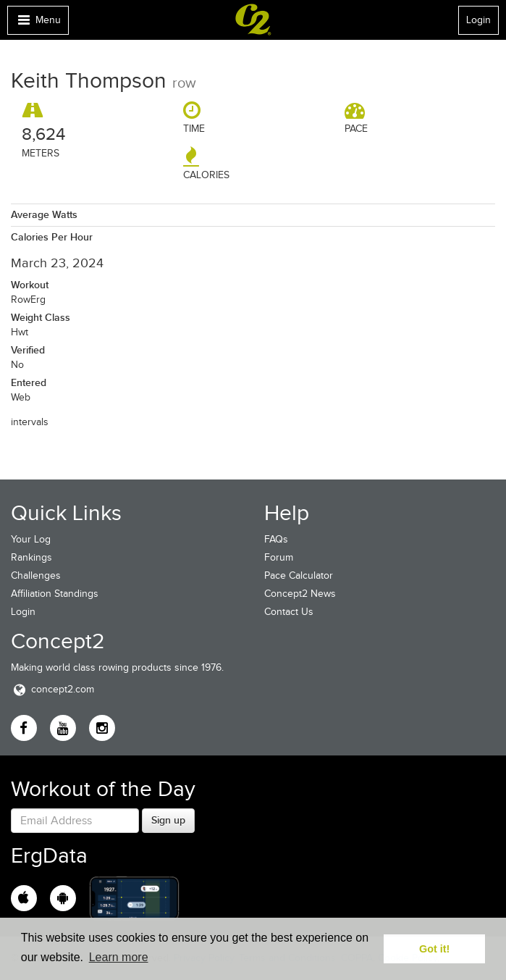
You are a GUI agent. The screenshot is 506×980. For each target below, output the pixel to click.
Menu (38, 24)
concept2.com (52, 689)
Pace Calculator (299, 575)
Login (478, 20)
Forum (279, 557)
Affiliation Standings (55, 594)
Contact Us (289, 612)
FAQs (276, 539)
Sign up (168, 820)
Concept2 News (300, 594)
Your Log (31, 539)
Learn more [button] (119, 957)
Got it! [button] (434, 949)
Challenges (36, 575)
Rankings (31, 557)
